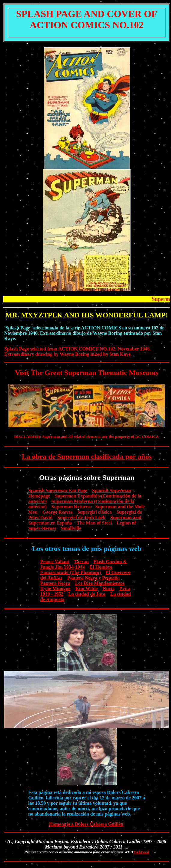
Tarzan (81, 562)
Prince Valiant (55, 562)
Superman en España (50, 523)
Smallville (71, 528)
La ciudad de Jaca (87, 594)
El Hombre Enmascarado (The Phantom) (76, 570)
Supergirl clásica (94, 512)
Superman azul (126, 517)
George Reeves (57, 512)
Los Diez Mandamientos (100, 583)
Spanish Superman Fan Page (58, 490)
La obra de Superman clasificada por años (87, 456)
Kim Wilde (87, 589)
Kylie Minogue (55, 589)
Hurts (108, 589)
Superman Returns (71, 507)
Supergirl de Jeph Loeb (81, 517)
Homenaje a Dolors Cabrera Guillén (86, 824)
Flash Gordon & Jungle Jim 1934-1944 (84, 564)
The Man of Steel (94, 523)
